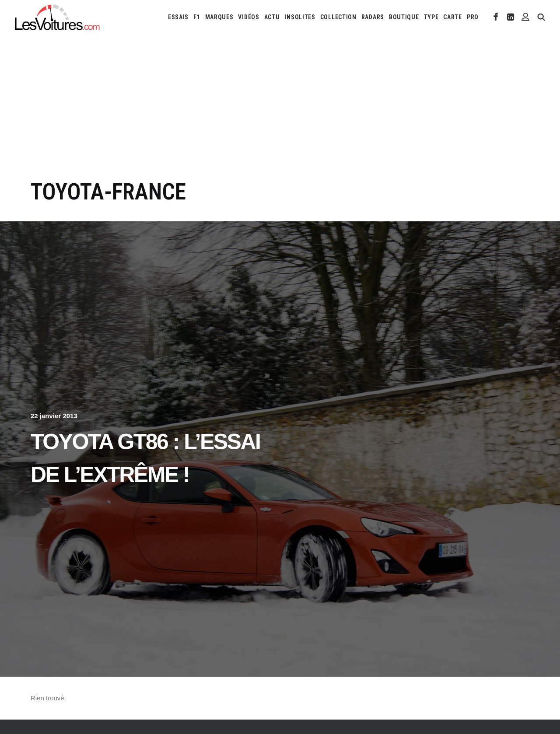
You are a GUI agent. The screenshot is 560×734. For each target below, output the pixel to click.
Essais (178, 17)
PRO (473, 17)
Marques (219, 17)
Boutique (404, 17)
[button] (496, 17)
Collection (338, 17)
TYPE (431, 17)
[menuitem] (178, 17)
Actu (272, 17)
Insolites (300, 17)
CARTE (453, 17)
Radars (373, 17)
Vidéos (248, 17)
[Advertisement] (280, 113)
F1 (197, 17)
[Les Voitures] (58, 17)
